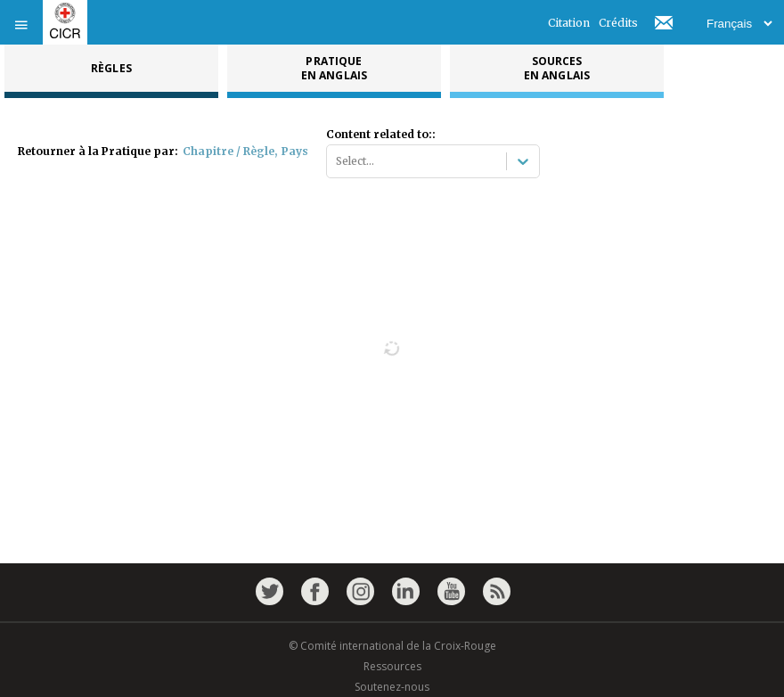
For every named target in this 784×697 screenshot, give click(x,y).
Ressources (392, 666)
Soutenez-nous (392, 687)
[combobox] (337, 161)
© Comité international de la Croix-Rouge (392, 646)
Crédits (618, 23)
